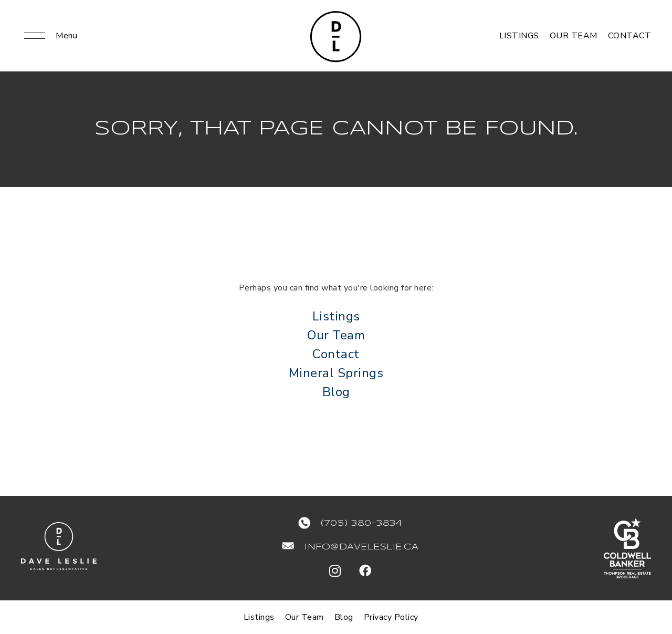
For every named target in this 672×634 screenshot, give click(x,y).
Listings (519, 36)
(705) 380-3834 (361, 523)
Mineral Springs (336, 373)
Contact (630, 36)
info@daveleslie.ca (361, 547)
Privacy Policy (391, 617)
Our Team (574, 36)
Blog (336, 392)
